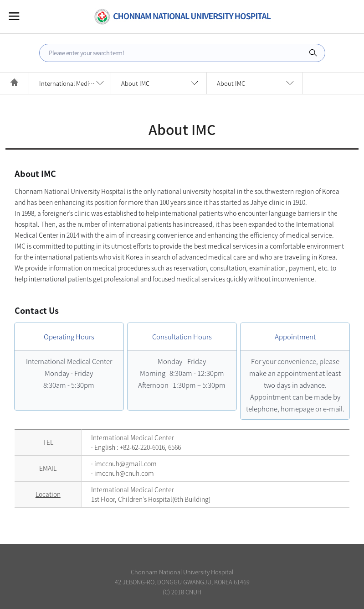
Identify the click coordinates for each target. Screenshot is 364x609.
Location (48, 494)
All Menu (14, 16)
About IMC (135, 83)
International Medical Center (75, 83)
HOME (14, 83)
